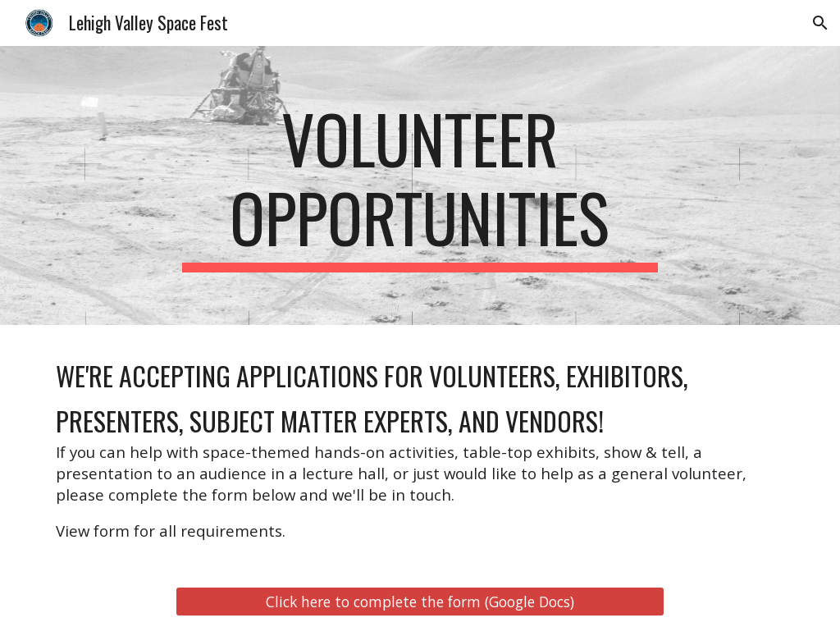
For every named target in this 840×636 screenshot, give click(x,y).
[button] (820, 23)
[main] (420, 185)
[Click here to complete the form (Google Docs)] (420, 602)
